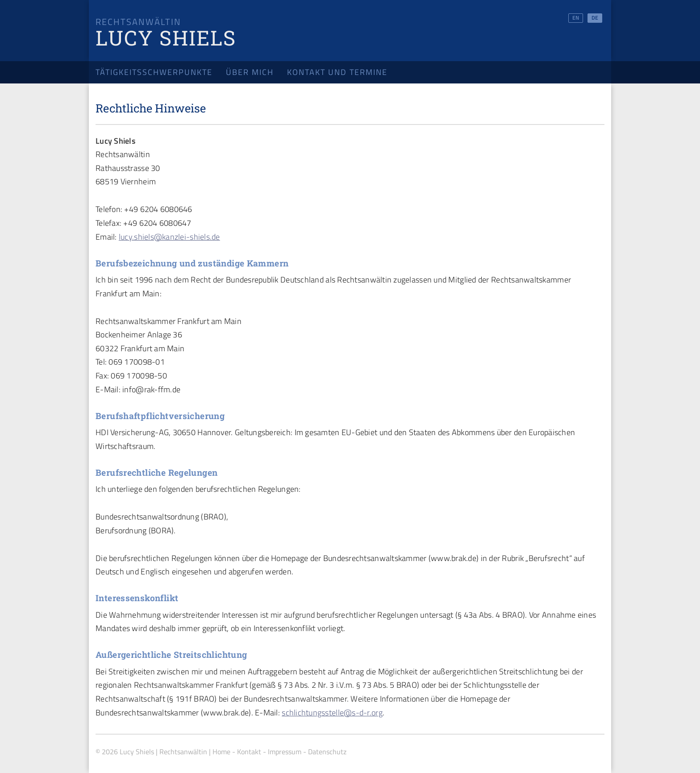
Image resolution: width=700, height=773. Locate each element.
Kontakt (249, 752)
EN (576, 18)
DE (595, 18)
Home (221, 752)
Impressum (285, 752)
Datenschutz (327, 752)
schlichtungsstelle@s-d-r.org (332, 713)
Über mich (250, 72)
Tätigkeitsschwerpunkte (154, 72)
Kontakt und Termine (337, 72)
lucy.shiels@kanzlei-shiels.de (169, 237)
